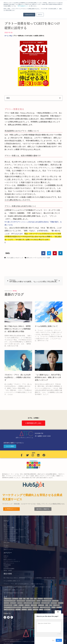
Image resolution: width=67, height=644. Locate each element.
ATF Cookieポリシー (23, 6)
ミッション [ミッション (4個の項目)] (54, 603)
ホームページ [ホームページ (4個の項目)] (37, 603)
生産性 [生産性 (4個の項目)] (53, 607)
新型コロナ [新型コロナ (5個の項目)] (36, 607)
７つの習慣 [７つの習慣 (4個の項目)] (47, 610)
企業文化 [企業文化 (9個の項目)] (27, 605)
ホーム (6, 36)
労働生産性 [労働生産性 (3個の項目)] (41, 605)
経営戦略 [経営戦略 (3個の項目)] (18, 610)
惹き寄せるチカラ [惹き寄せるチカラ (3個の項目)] (27, 607)
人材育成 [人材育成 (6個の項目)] (21, 605)
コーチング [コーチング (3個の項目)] (55, 601)
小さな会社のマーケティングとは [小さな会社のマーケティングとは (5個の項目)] (12, 607)
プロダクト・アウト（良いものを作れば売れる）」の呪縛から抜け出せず (18, 377)
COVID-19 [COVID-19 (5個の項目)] (15, 599)
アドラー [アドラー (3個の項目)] (40, 599)
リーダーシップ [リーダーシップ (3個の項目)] (8, 605)
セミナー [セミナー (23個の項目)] (7, 603)
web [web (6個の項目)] (35, 599)
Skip (53, 640)
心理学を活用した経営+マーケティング (14, 590)
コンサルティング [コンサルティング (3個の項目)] (46, 601)
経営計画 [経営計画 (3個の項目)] (35, 610)
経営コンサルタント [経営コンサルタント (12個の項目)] (9, 610)
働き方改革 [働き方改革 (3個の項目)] (34, 605)
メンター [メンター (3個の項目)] (60, 603)
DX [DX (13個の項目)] (24, 599)
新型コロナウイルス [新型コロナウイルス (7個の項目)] (45, 607)
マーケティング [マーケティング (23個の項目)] (45, 603)
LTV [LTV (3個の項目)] (32, 599)
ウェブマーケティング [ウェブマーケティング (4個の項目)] (10, 601)
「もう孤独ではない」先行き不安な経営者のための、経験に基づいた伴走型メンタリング (48, 377)
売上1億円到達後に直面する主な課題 (13, 593)
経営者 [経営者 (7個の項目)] (30, 610)
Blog (11, 36)
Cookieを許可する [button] (29, 15)
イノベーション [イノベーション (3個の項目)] (48, 599)
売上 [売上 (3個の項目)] (51, 605)
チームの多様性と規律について (46, 326)
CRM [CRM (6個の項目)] (21, 599)
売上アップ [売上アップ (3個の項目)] (56, 605)
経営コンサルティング (17, 258)
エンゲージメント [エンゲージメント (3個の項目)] (31, 601)
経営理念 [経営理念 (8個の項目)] (24, 610)
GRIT (28, 258)
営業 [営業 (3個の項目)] (47, 605)
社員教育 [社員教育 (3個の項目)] (59, 607)
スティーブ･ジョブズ (36, 258)
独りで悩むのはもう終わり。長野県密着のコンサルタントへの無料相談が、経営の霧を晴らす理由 (18, 329)
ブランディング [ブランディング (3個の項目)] (28, 603)
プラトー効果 (46, 258)
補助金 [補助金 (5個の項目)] (41, 610)
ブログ (8, 258)
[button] (60, 98)
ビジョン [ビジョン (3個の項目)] (20, 603)
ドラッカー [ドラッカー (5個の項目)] (13, 603)
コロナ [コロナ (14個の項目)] (39, 601)
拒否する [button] (40, 15)
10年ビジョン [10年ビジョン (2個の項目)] (8, 599)
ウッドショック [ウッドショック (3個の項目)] (21, 601)
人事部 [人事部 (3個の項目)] (15, 605)
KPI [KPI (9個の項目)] (28, 599)
